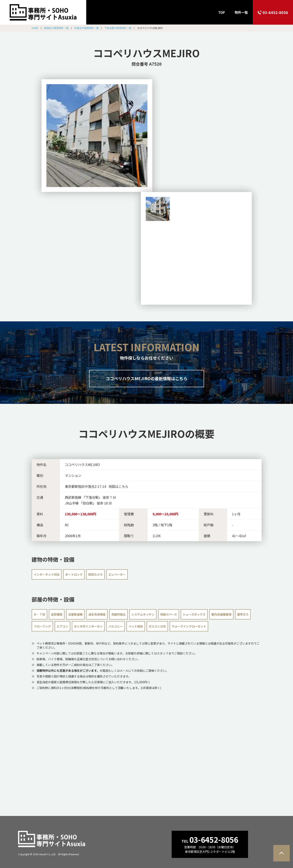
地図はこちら (118, 486)
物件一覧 (241, 12)
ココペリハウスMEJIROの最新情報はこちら (147, 378)
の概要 (146, 433)
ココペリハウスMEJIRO (146, 53)
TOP (222, 12)
